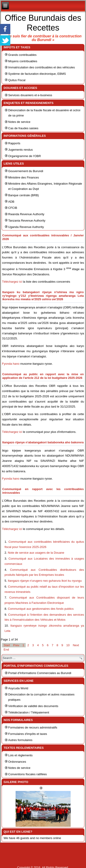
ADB (11, 202)
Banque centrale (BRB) (24, 195)
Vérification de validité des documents (33, 706)
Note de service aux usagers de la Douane (36, 553)
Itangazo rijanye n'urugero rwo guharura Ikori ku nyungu (45, 581)
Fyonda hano (11, 364)
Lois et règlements (20, 755)
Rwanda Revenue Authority (26, 214)
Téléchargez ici (12, 282)
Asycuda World (18, 688)
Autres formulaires (20, 740)
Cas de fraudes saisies (23, 128)
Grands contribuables (22, 55)
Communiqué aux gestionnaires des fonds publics (41, 609)
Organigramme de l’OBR (25, 156)
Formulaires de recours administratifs (33, 727)
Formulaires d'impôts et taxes (28, 734)
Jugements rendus (21, 150)
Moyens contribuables (23, 61)
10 (68, 645)
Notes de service (19, 122)
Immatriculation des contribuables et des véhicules (42, 67)
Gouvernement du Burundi (26, 171)
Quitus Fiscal (17, 80)
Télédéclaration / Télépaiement (29, 712)
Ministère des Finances (24, 177)
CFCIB (13, 208)
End (6, 650)
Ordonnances (17, 762)
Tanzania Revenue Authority (27, 221)
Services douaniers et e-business (30, 95)
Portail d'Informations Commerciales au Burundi (40, 673)
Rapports (14, 143)
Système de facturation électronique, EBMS (37, 74)
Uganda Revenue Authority (26, 227)
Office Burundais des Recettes (43, 23)
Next (76, 645)
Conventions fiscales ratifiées (28, 774)
